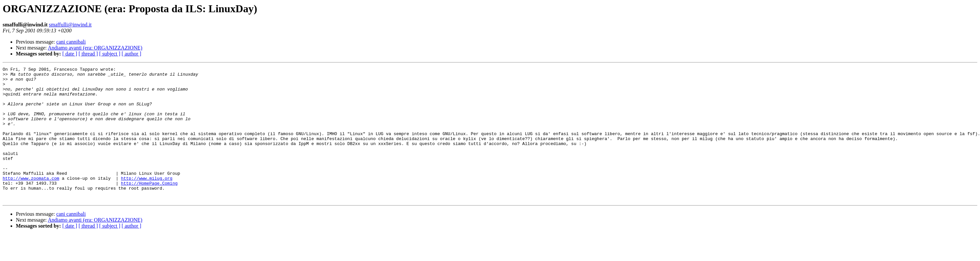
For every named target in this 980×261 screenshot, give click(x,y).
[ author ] (132, 54)
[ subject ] (110, 54)
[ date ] (70, 54)
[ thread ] (88, 54)
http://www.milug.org (147, 201)
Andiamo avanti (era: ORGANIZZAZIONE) (95, 48)
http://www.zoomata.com (31, 201)
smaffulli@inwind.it (70, 25)
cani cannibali (71, 42)
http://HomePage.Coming (149, 207)
